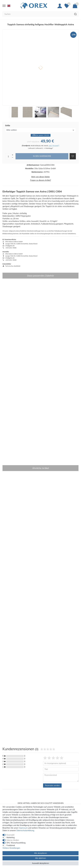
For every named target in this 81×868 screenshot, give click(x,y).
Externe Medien (13, 840)
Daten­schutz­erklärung (25, 831)
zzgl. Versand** (54, 146)
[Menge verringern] (13, 158)
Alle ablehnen (40, 858)
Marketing (11, 838)
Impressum (23, 828)
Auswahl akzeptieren (40, 863)
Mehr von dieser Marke (40, 177)
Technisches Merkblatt (11, 266)
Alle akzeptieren (40, 853)
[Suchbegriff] (37, 14)
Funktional (11, 845)
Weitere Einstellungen (11, 848)
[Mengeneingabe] (8, 156)
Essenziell (10, 835)
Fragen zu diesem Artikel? (41, 180)
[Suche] (75, 14)
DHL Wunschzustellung (16, 843)
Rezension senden (52, 785)
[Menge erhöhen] (13, 155)
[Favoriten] (67, 6)
